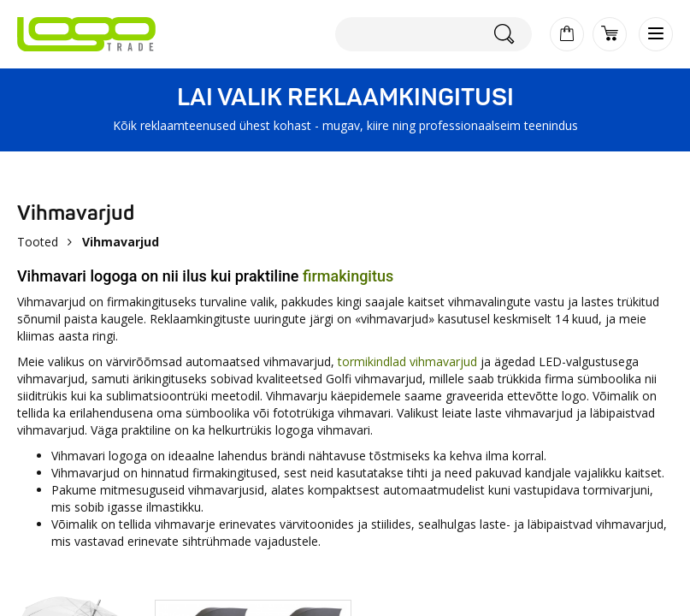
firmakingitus (348, 276)
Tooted (38, 242)
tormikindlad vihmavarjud (407, 361)
